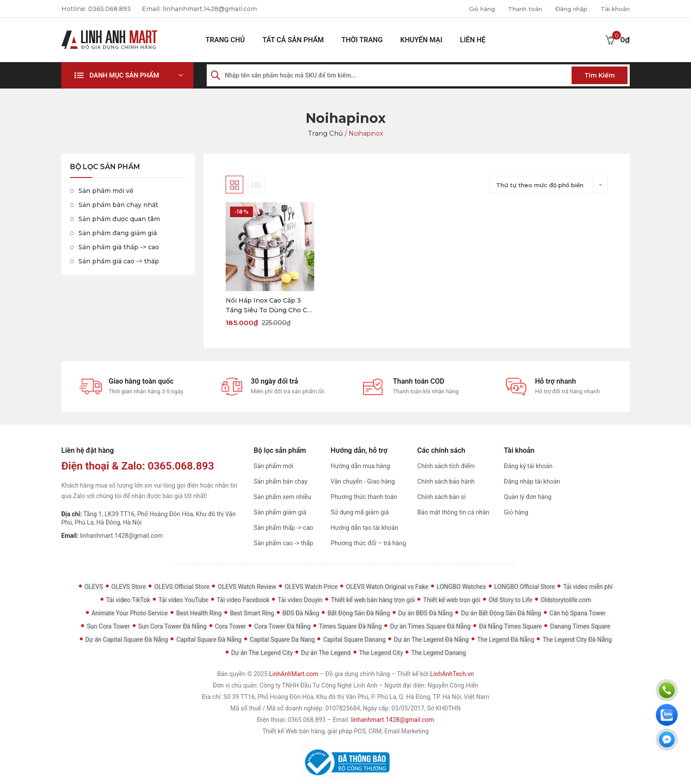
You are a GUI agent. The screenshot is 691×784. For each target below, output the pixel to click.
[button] (127, 75)
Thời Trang (362, 40)
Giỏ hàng (471, 9)
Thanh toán (517, 9)
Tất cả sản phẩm (293, 40)
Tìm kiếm (600, 75)
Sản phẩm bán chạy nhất (118, 205)
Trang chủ (225, 40)
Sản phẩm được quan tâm (119, 219)
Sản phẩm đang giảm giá (118, 233)
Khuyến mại (421, 40)
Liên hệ (473, 40)
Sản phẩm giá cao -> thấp (119, 261)
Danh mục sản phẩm (124, 75)
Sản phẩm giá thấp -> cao (119, 247)
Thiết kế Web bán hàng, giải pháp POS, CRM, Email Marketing (345, 731)
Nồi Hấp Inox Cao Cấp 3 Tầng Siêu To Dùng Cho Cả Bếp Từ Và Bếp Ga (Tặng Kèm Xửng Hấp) (268, 306)
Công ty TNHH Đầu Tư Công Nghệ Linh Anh (318, 685)
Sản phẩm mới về (106, 191)
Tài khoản (614, 9)
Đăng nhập (567, 9)
